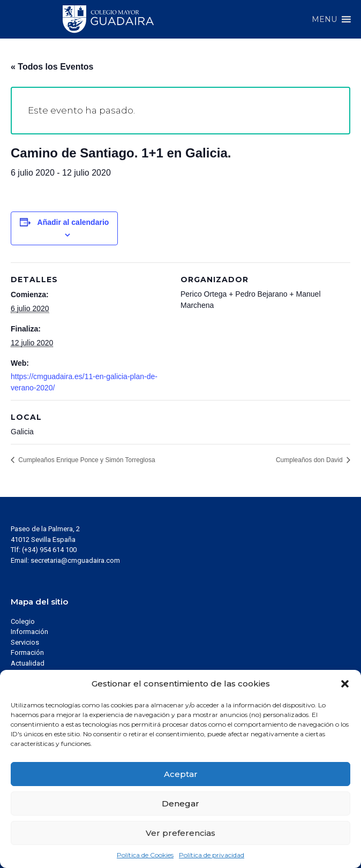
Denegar (180, 803)
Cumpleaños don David (310, 460)
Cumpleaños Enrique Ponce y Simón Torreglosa (86, 460)
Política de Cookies (145, 855)
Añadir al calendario (73, 222)
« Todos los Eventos (52, 67)
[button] (345, 684)
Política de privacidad (212, 855)
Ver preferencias (180, 833)
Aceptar (181, 774)
